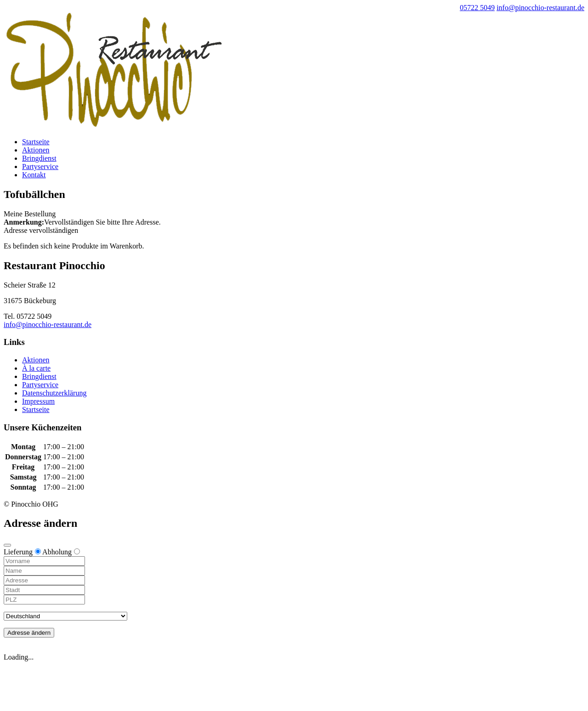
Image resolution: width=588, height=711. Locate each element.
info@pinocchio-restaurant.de (48, 324)
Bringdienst (39, 158)
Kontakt (34, 175)
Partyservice (40, 166)
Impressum (38, 401)
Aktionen (36, 150)
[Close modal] (7, 545)
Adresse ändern (29, 633)
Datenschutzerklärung (54, 393)
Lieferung (22, 552)
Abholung (61, 552)
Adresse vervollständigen (41, 230)
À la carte (36, 368)
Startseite (36, 142)
